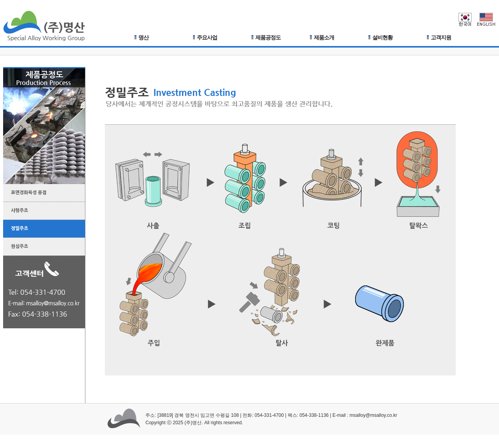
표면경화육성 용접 (25, 191)
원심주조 (16, 244)
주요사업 (205, 38)
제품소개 (322, 38)
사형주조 (16, 209)
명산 (142, 38)
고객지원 (439, 38)
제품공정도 (266, 38)
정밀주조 (16, 227)
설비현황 (380, 38)
